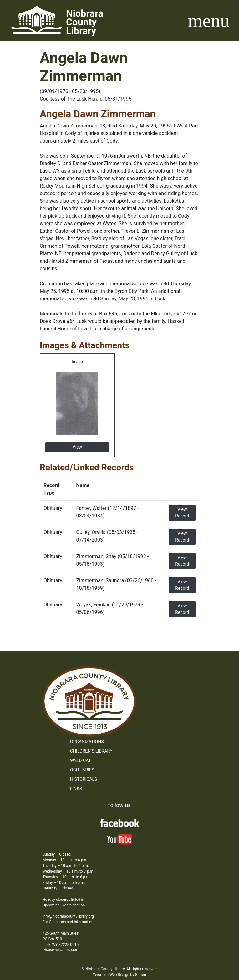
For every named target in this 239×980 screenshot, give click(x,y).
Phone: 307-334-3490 (60, 950)
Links (76, 789)
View (77, 447)
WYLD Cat (81, 760)
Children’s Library (91, 751)
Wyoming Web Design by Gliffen (119, 975)
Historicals (84, 779)
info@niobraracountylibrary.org (68, 916)
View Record (182, 513)
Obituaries (82, 770)
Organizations (87, 742)
